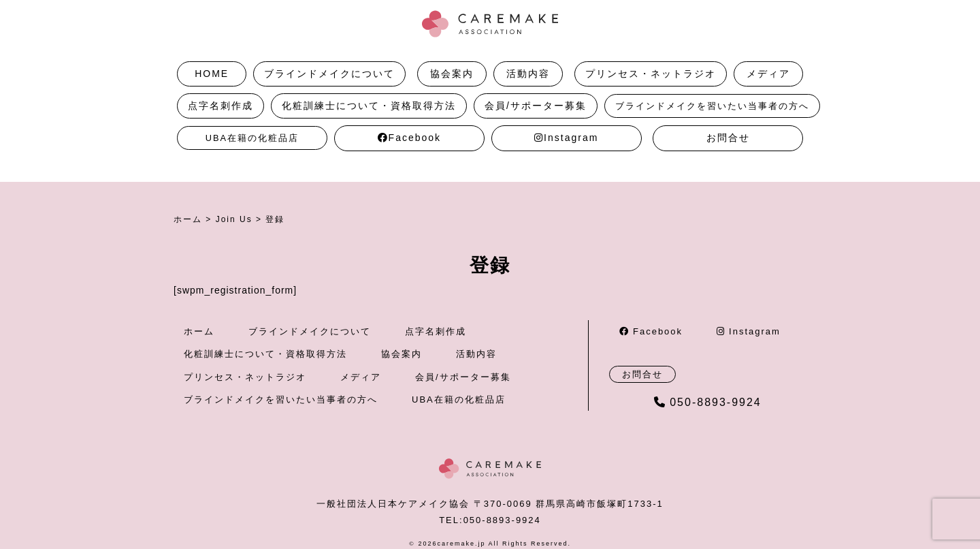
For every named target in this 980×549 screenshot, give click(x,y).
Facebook (409, 138)
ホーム (199, 331)
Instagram (566, 138)
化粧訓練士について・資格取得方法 (369, 106)
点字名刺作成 (220, 106)
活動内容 (528, 74)
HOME (212, 74)
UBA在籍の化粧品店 (252, 138)
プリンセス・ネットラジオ (651, 74)
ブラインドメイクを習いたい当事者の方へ (712, 106)
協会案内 (452, 74)
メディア (768, 74)
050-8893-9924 (708, 402)
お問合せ (728, 138)
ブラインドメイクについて (329, 74)
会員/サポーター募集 (536, 106)
